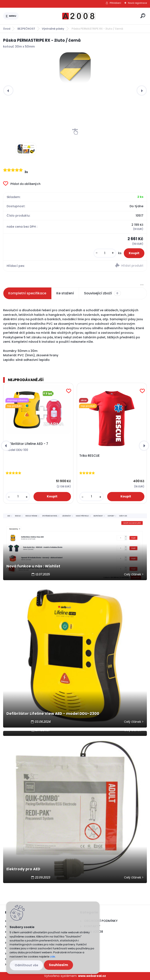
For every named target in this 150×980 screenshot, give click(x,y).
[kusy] (105, 253)
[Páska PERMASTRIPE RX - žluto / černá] (75, 68)
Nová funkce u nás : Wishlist (33, 566)
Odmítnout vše (26, 965)
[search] (143, 16)
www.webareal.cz (92, 976)
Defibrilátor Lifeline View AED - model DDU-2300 (53, 714)
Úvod (7, 29)
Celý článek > (134, 574)
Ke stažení (65, 293)
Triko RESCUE (89, 456)
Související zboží (102, 293)
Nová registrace (137, 3)
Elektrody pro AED (23, 869)
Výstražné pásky (53, 29)
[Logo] (79, 16)
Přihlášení (115, 3)
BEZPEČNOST (26, 29)
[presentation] (8, 90)
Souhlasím (58, 965)
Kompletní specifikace (27, 293)
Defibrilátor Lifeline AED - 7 (27, 444)
